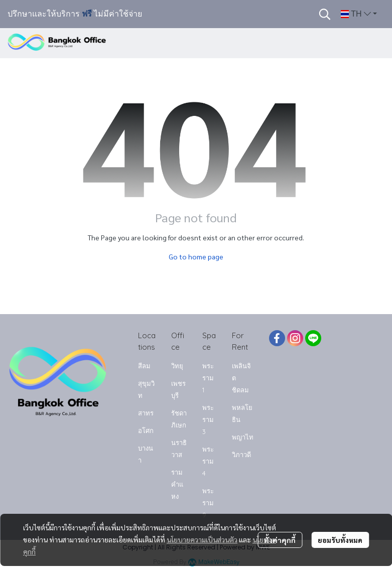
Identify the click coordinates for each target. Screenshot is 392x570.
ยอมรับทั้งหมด (340, 540)
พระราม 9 (208, 503)
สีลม (144, 366)
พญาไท (243, 437)
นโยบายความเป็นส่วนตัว (202, 539)
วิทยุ (177, 366)
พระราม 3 (208, 419)
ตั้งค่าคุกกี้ (280, 540)
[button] (325, 14)
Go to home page (196, 256)
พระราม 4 (208, 461)
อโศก (146, 431)
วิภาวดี (241, 455)
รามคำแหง (177, 484)
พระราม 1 (208, 378)
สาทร (146, 413)
